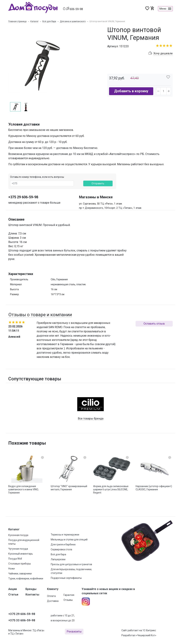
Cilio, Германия (59, 279)
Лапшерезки (58, 559)
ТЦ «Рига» (38, 630)
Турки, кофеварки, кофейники (26, 578)
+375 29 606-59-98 (23, 197)
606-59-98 (76, 9)
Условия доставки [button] (24, 124)
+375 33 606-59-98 (22, 620)
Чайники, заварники (20, 574)
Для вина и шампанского (73, 21)
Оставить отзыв (154, 324)
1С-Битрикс (149, 630)
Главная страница (17, 21)
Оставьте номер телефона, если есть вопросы (37, 177)
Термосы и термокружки (65, 535)
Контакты (32, 595)
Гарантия (69, 595)
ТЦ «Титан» (17, 634)
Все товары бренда (91, 419)
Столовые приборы (20, 564)
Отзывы (68, 600)
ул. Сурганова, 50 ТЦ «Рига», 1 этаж (100, 204)
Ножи (11, 569)
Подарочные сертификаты (66, 578)
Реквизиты (74, 632)
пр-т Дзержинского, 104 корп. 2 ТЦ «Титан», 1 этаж (110, 208)
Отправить (98, 183)
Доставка (53, 601)
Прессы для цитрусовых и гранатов (71, 564)
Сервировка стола (61, 549)
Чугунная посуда (18, 549)
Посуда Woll (15, 559)
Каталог (34, 21)
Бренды (31, 589)
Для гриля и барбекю (63, 544)
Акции (13, 589)
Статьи (13, 595)
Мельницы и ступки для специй (69, 540)
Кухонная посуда (18, 535)
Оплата (51, 596)
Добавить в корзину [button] (131, 91)
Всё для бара (49, 21)
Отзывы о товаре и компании (40, 315)
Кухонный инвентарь (21, 554)
